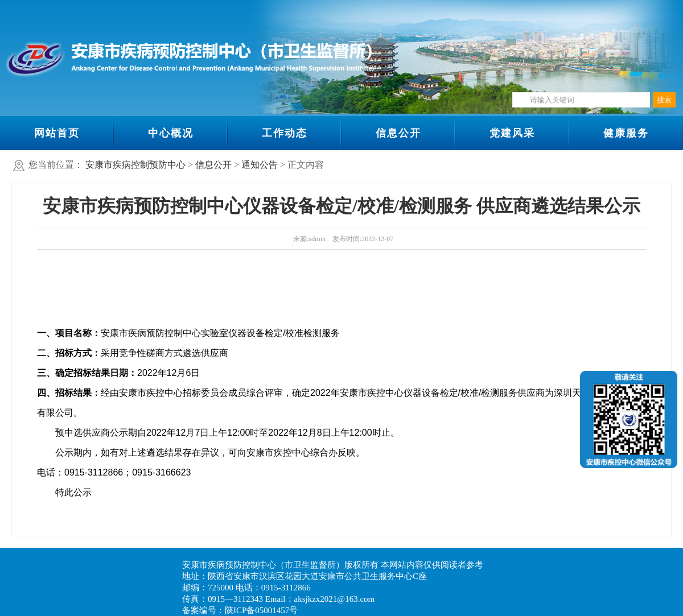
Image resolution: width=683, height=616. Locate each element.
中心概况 (171, 133)
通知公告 (260, 165)
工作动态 (285, 133)
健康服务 (626, 133)
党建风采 (512, 133)
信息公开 (398, 133)
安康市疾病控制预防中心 (135, 165)
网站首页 (57, 133)
